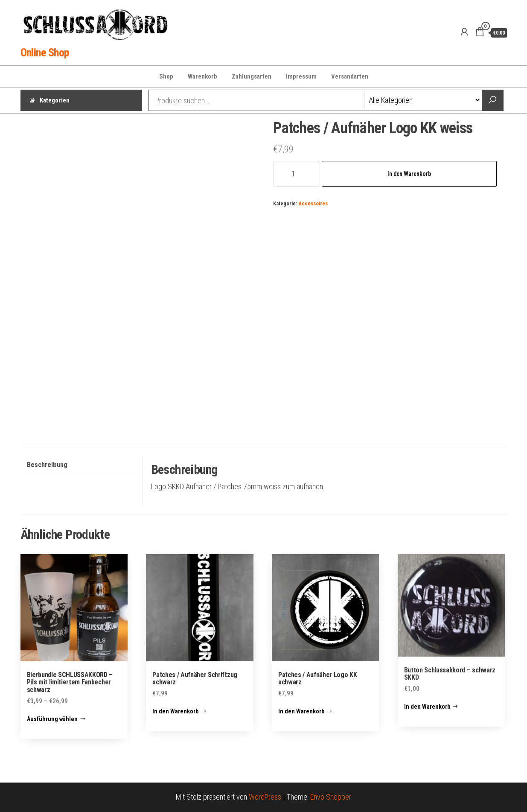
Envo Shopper (331, 797)
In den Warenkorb (409, 174)
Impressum (301, 76)
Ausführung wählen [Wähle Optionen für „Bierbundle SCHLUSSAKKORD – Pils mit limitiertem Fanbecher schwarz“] (52, 719)
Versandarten (350, 76)
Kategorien (55, 100)
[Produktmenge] (296, 174)
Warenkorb (202, 76)
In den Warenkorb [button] (175, 711)
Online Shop (45, 53)
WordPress (265, 797)
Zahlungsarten (252, 76)
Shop (166, 76)
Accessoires (313, 203)
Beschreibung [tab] (47, 465)
